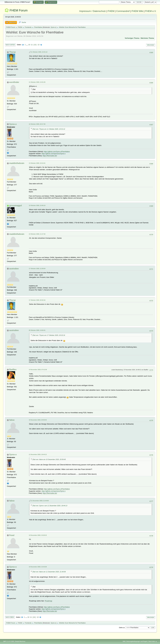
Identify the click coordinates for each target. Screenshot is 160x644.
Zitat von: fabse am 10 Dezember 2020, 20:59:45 (49, 459)
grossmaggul (15, 206)
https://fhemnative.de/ (50, 156)
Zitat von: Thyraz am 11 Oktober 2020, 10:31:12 (49, 129)
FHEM (111, 11)
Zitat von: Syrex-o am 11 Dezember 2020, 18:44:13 (50, 506)
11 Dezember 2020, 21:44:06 (40, 501)
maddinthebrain (17, 163)
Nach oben (10, 617)
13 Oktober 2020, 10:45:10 (37, 205)
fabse (12, 420)
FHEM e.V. (151, 11)
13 (38, 45)
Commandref (123, 11)
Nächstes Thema (147, 38)
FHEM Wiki (137, 11)
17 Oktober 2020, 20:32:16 (37, 300)
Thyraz (12, 52)
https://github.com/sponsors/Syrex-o (54, 154)
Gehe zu (122, 627)
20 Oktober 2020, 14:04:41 (37, 330)
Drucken (151, 45)
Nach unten (10, 45)
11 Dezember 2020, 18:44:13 (38, 454)
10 (29, 45)
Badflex (13, 370)
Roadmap (48, 601)
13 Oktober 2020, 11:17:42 (37, 234)
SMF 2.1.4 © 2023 (9, 641)
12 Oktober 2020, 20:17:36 (37, 124)
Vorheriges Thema (132, 38)
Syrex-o (53, 27)
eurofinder (14, 82)
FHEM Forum (18, 10)
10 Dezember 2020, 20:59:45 (38, 420)
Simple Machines (20, 641)
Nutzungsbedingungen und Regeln (137, 641)
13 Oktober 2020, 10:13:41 (37, 163)
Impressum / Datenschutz (93, 11)
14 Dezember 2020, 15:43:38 (38, 567)
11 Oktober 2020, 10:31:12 (39, 52)
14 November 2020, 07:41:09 (38, 370)
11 (32, 45)
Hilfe (124, 641)
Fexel (12, 535)
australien (14, 269)
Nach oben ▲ (153, 641)
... (27, 45)
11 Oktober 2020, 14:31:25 (37, 82)
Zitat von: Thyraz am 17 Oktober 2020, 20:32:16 (49, 335)
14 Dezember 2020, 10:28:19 (38, 535)
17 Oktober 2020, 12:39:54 (37, 269)
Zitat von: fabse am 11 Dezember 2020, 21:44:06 (49, 572)
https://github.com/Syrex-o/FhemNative (57, 152)
